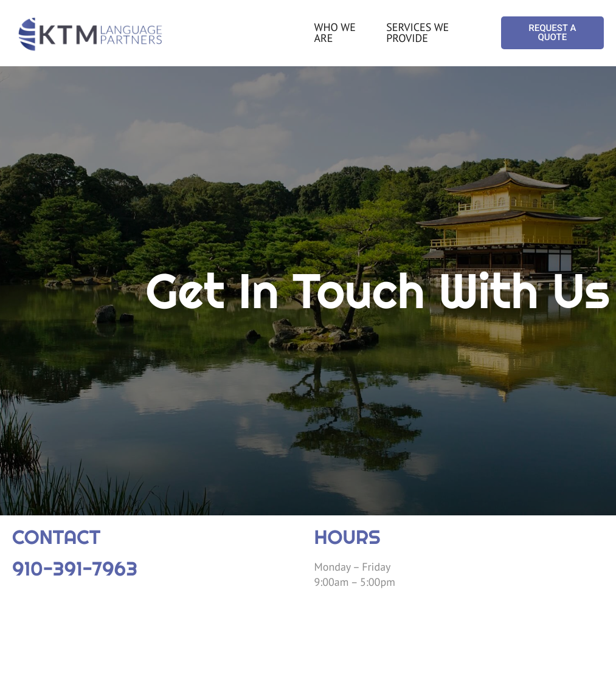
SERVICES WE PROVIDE (417, 33)
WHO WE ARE (335, 33)
